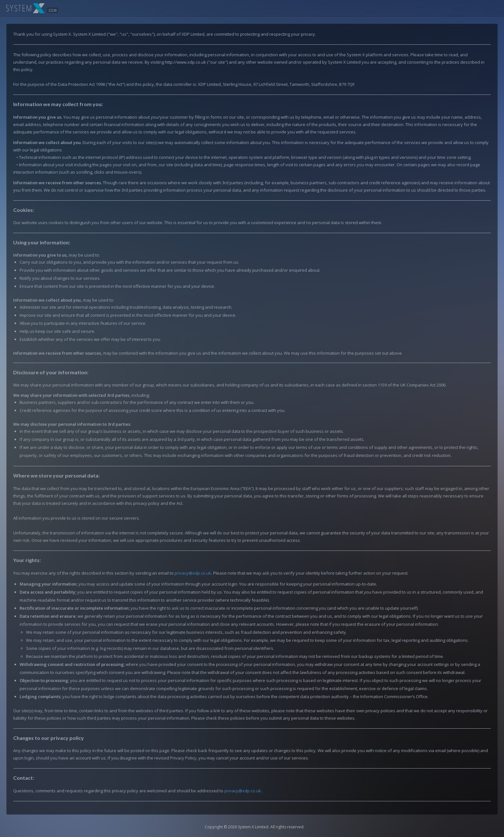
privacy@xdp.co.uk (193, 573)
